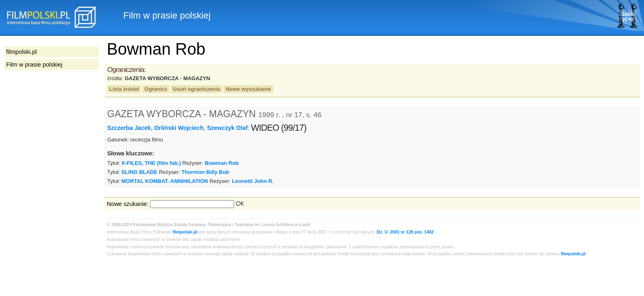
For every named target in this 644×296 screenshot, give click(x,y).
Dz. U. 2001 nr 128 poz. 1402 (405, 232)
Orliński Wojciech (179, 128)
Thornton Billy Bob (206, 172)
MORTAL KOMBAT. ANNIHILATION (165, 181)
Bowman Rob (222, 163)
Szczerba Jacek (129, 128)
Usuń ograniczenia (197, 89)
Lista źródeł (124, 89)
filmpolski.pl (185, 232)
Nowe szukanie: (128, 204)
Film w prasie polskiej (34, 65)
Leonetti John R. (253, 181)
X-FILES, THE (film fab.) (151, 163)
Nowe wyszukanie (248, 89)
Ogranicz (156, 89)
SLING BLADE (140, 172)
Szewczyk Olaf (227, 128)
